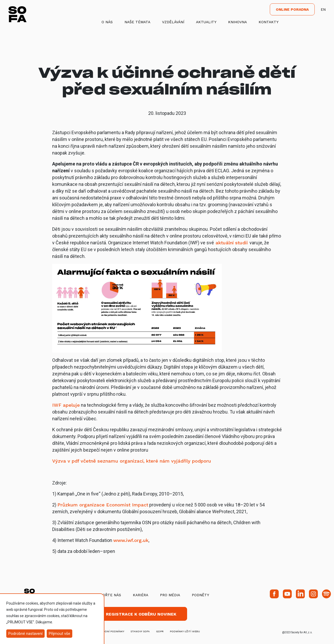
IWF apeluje (66, 405)
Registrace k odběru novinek (141, 614)
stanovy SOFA (140, 631)
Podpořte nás (107, 595)
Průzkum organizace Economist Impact (103, 505)
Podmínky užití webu (185, 631)
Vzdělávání (173, 22)
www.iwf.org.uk (131, 540)
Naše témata (137, 22)
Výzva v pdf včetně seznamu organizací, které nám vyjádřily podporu (132, 461)
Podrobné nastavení (25, 634)
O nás (107, 22)
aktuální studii (232, 243)
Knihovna (237, 22)
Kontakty (269, 22)
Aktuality (206, 22)
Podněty (200, 595)
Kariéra (141, 595)
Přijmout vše (59, 634)
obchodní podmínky (110, 631)
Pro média (170, 595)
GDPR (160, 631)
